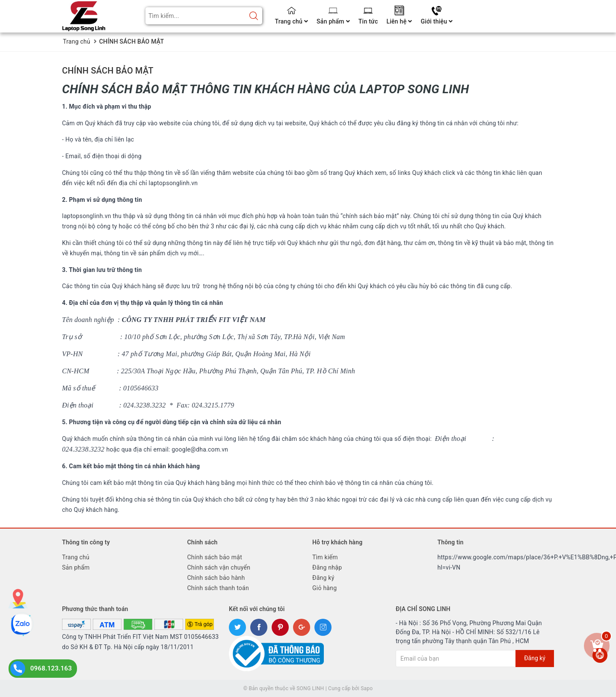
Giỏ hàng (324, 588)
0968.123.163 (51, 668)
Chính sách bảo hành (216, 578)
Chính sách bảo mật (215, 557)
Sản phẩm (333, 21)
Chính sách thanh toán (218, 588)
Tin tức (368, 21)
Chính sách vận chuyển (219, 567)
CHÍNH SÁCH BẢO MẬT (108, 71)
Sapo (367, 688)
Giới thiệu (437, 21)
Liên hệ (399, 21)
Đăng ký (323, 578)
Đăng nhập (327, 567)
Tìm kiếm (325, 557)
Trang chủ (292, 21)
